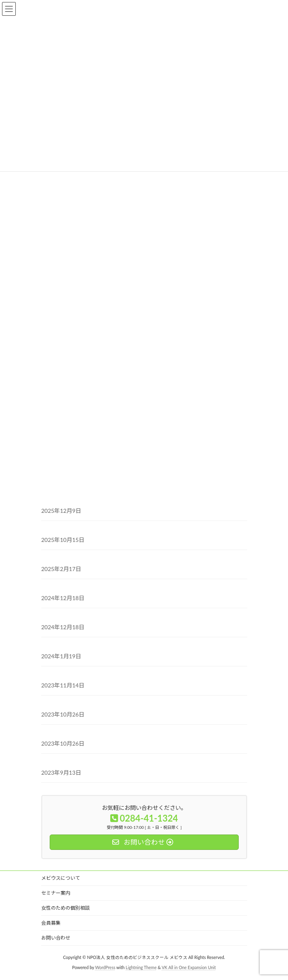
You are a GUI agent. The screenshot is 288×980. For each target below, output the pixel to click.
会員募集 (51, 923)
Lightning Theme (141, 967)
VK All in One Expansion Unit (189, 967)
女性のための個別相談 (65, 908)
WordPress (105, 967)
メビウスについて (61, 878)
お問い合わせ (56, 938)
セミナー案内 (56, 893)
